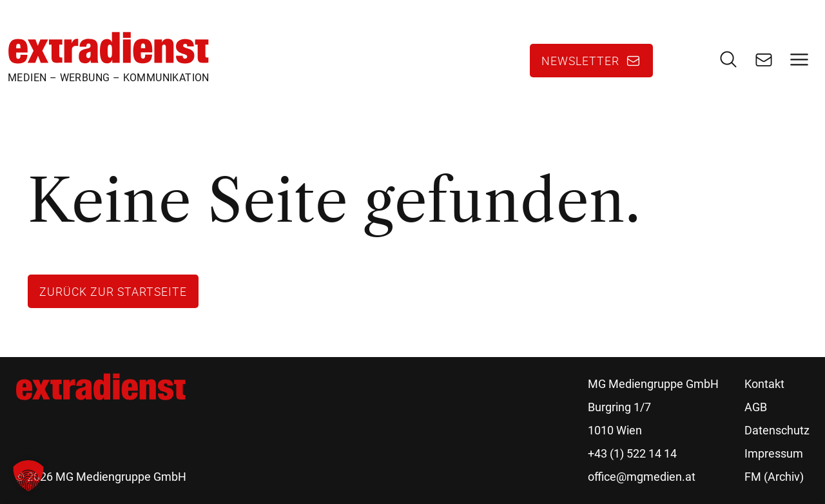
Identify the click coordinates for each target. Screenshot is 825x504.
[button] (28, 476)
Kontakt (764, 384)
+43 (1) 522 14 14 (632, 453)
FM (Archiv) (774, 477)
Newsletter (580, 61)
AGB (756, 407)
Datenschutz (777, 430)
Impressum (774, 453)
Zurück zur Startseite (113, 291)
